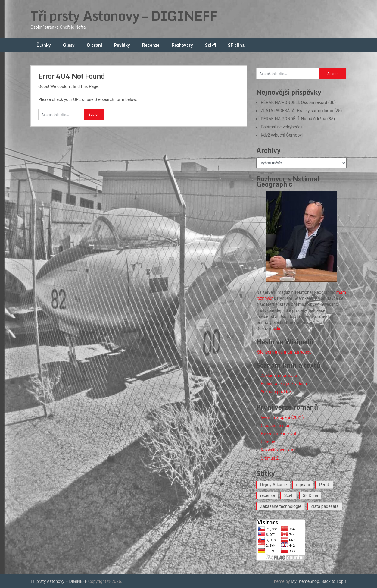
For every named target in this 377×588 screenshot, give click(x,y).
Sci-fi (210, 45)
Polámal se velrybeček (282, 127)
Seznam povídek (276, 392)
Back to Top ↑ (334, 581)
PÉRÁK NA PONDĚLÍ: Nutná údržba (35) (298, 119)
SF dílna (236, 45)
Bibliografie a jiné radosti (284, 384)
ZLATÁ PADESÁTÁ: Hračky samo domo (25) (301, 111)
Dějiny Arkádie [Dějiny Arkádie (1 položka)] (274, 485)
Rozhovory (182, 45)
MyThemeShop (305, 581)
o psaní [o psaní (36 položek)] (303, 485)
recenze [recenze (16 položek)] (268, 495)
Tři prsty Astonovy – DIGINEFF (124, 16)
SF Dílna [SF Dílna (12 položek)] (310, 495)
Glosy (69, 45)
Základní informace (279, 376)
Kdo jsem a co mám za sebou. (284, 352)
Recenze (151, 45)
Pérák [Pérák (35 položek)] (324, 485)
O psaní (94, 45)
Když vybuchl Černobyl (282, 135)
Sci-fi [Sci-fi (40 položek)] (289, 495)
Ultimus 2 (270, 458)
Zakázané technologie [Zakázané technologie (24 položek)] (281, 506)
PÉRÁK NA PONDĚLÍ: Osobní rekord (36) (298, 102)
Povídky (122, 45)
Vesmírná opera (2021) (282, 417)
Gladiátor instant (276, 426)
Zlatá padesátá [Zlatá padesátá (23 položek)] (325, 506)
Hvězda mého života (280, 434)
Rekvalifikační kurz (278, 450)
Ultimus (268, 442)
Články (44, 45)
